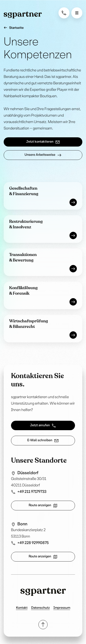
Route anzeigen (43, 506)
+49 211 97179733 (29, 492)
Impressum (62, 608)
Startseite (14, 28)
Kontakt (22, 608)
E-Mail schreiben (43, 441)
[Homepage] (23, 15)
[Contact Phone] (64, 13)
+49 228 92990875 (30, 543)
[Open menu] (77, 13)
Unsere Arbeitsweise (43, 155)
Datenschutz (40, 608)
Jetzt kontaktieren (43, 142)
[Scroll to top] (43, 625)
